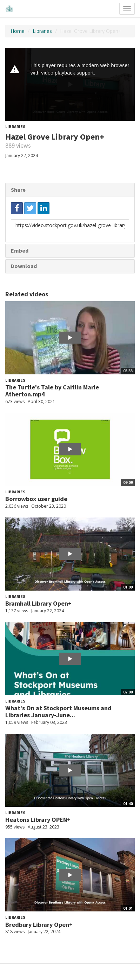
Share (18, 190)
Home (18, 31)
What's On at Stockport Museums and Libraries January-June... (58, 711)
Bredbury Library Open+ (39, 925)
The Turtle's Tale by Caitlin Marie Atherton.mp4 (52, 391)
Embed (20, 251)
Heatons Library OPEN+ (38, 820)
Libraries (42, 31)
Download (24, 266)
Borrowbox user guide (36, 499)
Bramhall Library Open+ (38, 603)
